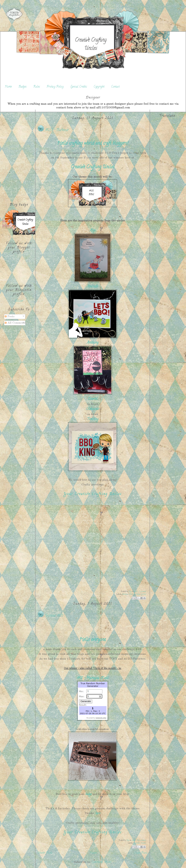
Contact (115, 87)
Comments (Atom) (102, 862)
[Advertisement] (19, 154)
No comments (141, 840)
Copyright (99, 87)
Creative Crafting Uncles (91, 44)
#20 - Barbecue (57, 130)
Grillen (144, 594)
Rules (37, 87)
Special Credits (79, 87)
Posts (10, 317)
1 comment (143, 592)
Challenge (137, 594)
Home (8, 87)
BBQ (131, 594)
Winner (143, 843)
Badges (22, 87)
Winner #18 (54, 616)
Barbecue (125, 594)
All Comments (15, 323)
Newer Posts (45, 853)
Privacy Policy (55, 87)
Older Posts (141, 853)
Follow (19, 301)
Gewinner (137, 843)
